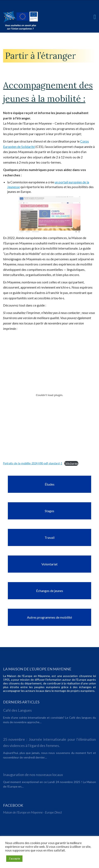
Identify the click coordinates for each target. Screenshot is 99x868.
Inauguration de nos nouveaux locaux (33, 775)
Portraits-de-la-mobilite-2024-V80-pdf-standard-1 (33, 463)
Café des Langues (17, 710)
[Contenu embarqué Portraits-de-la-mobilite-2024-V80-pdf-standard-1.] (49, 395)
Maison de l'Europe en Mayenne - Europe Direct (32, 812)
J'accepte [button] (14, 859)
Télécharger (71, 463)
